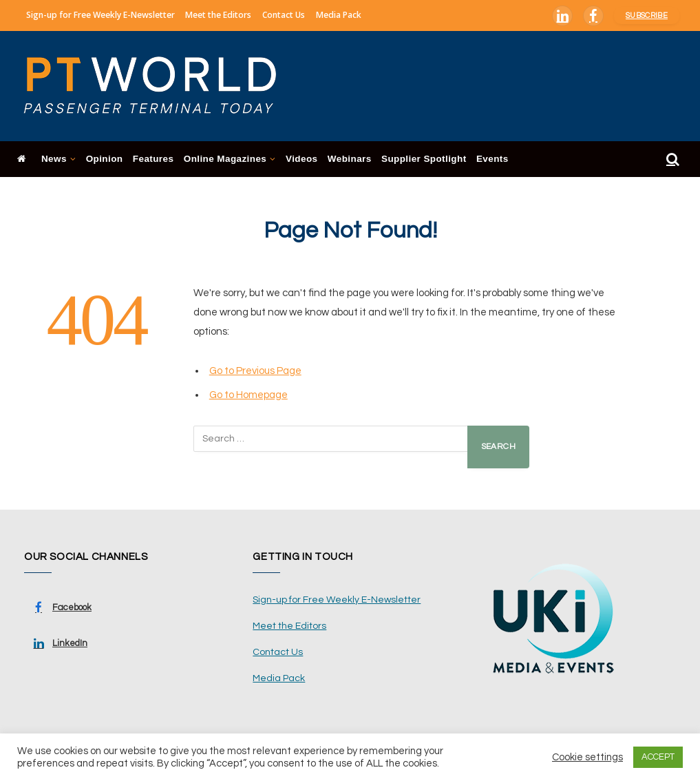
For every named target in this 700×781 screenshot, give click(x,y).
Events (492, 159)
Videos (301, 159)
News (54, 159)
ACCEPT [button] (658, 757)
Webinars (350, 159)
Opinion (105, 159)
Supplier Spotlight (424, 159)
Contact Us (284, 15)
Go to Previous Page (255, 371)
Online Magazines (225, 159)
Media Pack (339, 15)
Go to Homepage (248, 395)
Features (153, 159)
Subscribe (647, 15)
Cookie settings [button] (587, 757)
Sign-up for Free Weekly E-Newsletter (100, 15)
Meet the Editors (218, 15)
